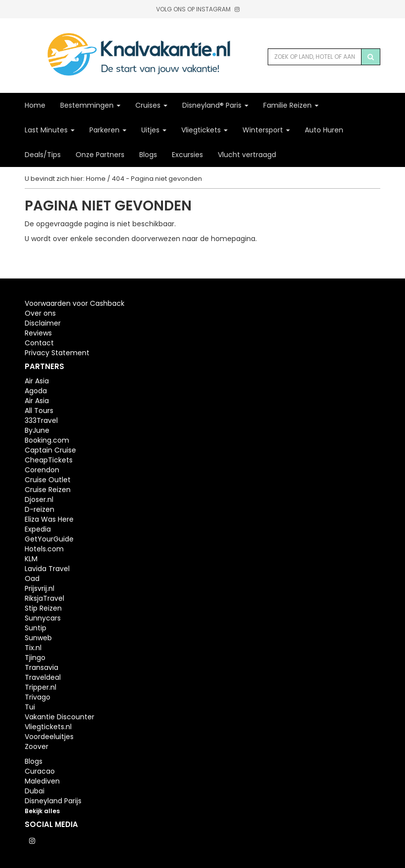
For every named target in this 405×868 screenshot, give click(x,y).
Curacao (40, 771)
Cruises (151, 105)
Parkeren (108, 130)
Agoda (36, 391)
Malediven (42, 781)
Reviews (38, 333)
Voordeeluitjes (49, 737)
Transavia (41, 667)
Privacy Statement (57, 353)
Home (35, 105)
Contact (39, 343)
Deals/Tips (43, 155)
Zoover (37, 746)
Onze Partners (100, 155)
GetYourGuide (49, 539)
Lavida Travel (47, 569)
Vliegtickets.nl (48, 727)
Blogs (148, 155)
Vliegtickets (204, 130)
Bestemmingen (90, 105)
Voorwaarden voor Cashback (75, 303)
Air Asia (37, 381)
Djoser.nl (39, 499)
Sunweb (38, 638)
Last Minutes (50, 130)
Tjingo (35, 658)
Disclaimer (43, 323)
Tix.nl (33, 648)
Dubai (35, 791)
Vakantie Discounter (60, 717)
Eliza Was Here (49, 519)
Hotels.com (44, 549)
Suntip (36, 628)
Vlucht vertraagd (247, 155)
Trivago (38, 697)
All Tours (39, 411)
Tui (30, 707)
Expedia (38, 529)
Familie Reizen (291, 105)
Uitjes (154, 130)
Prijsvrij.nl (40, 588)
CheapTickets (49, 460)
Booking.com (47, 440)
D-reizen (40, 509)
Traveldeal (43, 677)
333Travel (41, 420)
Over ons (40, 313)
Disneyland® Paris (215, 105)
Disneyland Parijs (53, 801)
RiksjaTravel (44, 598)
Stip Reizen (43, 608)
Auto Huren (324, 130)
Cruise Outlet (48, 480)
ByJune (37, 430)
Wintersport (266, 130)
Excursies (187, 155)
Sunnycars (43, 618)
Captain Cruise (50, 450)
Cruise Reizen (48, 490)
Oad (32, 579)
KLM (31, 559)
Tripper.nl (40, 687)
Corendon (42, 470)
